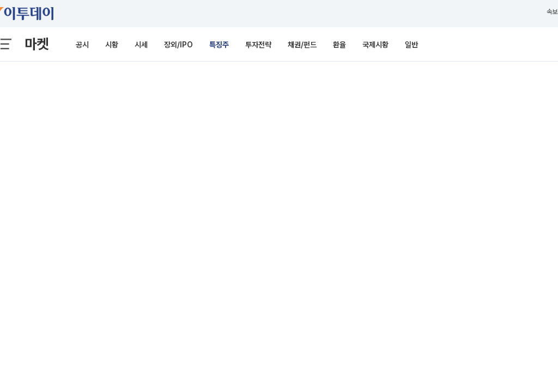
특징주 (219, 45)
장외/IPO (178, 45)
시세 (141, 45)
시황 (112, 45)
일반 (411, 45)
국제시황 (375, 45)
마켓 (37, 44)
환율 (339, 45)
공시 (82, 45)
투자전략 (258, 45)
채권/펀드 (302, 45)
